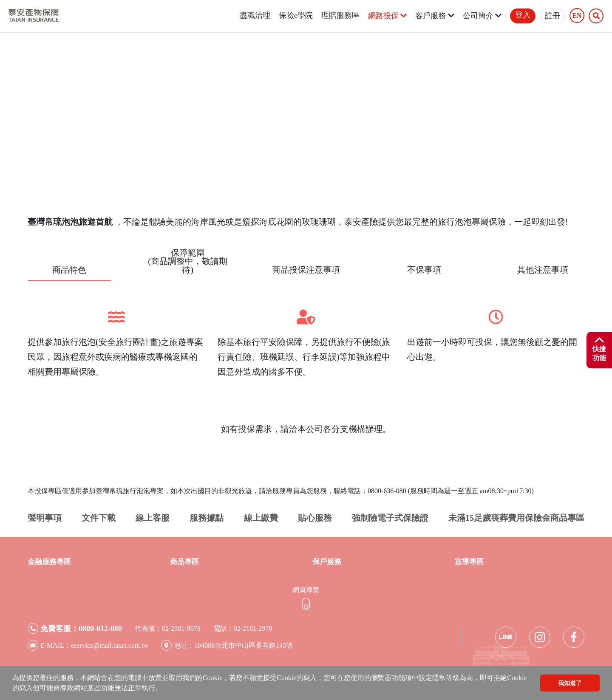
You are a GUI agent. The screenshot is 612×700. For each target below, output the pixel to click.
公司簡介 (482, 16)
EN (577, 16)
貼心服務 (315, 518)
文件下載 (99, 518)
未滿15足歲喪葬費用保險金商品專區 (516, 518)
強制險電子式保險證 (390, 518)
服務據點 (207, 518)
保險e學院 (296, 15)
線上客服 (153, 518)
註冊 (552, 16)
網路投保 (387, 16)
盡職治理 (255, 15)
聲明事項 (45, 518)
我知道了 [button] (570, 683)
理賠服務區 (340, 15)
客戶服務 (435, 16)
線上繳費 (261, 518)
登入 (523, 15)
